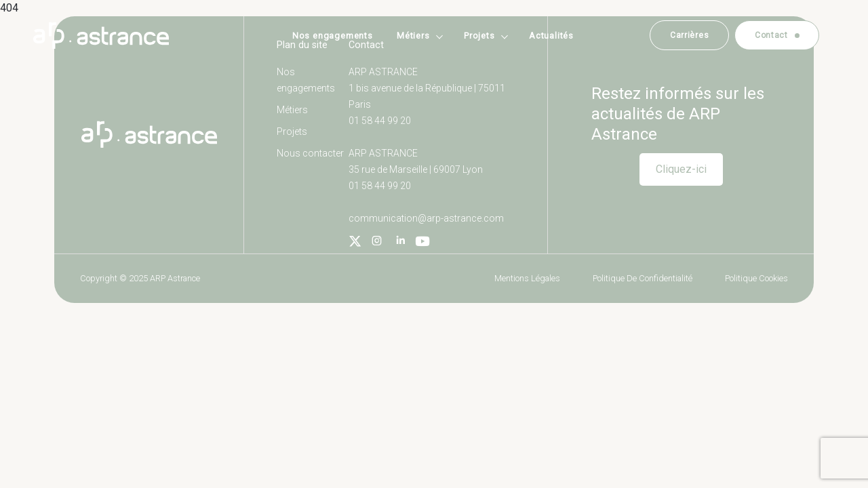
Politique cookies (756, 278)
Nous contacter (310, 153)
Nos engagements (333, 36)
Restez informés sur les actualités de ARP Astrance (678, 114)
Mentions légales (527, 278)
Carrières (689, 35)
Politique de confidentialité (643, 278)
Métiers (413, 36)
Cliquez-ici (681, 169)
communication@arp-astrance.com (426, 218)
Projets (479, 36)
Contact (771, 35)
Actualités (551, 36)
